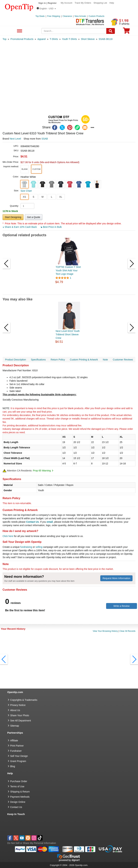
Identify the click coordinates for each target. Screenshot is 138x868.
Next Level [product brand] (15, 139)
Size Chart (26, 191)
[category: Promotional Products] (22, 39)
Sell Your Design (19, 756)
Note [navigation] (105, 360)
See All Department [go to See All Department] (21, 721)
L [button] (52, 197)
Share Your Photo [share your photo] (20, 715)
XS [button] (24, 197)
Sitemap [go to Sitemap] (15, 726)
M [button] (43, 197)
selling (39, 547)
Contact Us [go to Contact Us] (16, 807)
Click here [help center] (8, 536)
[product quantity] (27, 206)
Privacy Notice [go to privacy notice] (18, 705)
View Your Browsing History (105, 631)
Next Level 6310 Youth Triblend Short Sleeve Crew (68, 334)
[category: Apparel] (41, 39)
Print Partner (17, 746)
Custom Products (97, 16)
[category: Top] (5, 39)
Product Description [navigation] (15, 360)
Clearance (67, 16)
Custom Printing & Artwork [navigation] (84, 360)
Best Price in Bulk (51, 227)
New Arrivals (80, 16)
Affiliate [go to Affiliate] (14, 741)
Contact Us (33, 522)
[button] (46, 9)
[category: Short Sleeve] (88, 39)
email (50, 522)
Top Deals (40, 16)
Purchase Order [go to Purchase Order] (19, 781)
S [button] (33, 197)
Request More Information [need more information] (116, 578)
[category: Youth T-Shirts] (69, 39)
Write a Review (122, 606)
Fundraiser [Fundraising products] (16, 751)
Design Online (18, 802)
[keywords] (74, 31)
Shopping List (100, 3)
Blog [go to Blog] (13, 766)
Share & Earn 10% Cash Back (20, 227)
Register (52, 3)
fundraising (26, 547)
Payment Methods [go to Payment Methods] (20, 797)
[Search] (111, 31)
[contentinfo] (19, 7)
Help (112, 3)
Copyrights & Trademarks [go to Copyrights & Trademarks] (24, 700)
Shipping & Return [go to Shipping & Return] (20, 792)
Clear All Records (127, 631)
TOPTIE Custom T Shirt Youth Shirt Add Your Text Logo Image (68, 270)
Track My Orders (83, 3)
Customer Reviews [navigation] (123, 360)
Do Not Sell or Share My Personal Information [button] (32, 843)
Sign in (42, 3)
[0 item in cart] (126, 32)
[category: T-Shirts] (54, 39)
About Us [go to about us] (15, 710)
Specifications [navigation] (38, 360)
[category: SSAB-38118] (106, 39)
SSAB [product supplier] (45, 139)
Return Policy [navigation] (58, 360)
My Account (66, 3)
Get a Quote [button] (34, 217)
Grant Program (18, 761)
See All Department (19, 31)
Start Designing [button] (13, 217)
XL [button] (61, 197)
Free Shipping (54, 16)
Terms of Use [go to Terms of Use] (17, 786)
